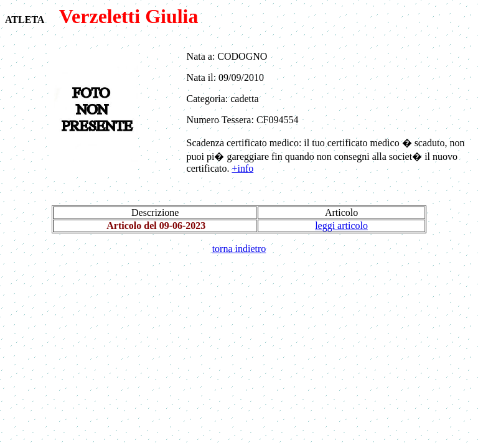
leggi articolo (341, 226)
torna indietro (239, 249)
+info (242, 168)
